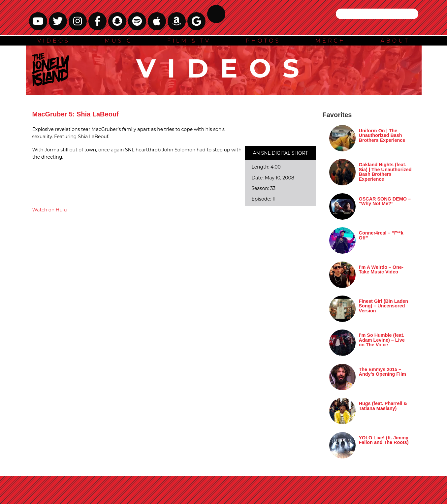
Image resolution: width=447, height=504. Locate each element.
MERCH (331, 41)
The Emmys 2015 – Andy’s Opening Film (383, 372)
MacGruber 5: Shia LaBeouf (76, 114)
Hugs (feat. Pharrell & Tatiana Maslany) (383, 406)
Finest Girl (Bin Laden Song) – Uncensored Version (384, 306)
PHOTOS (263, 41)
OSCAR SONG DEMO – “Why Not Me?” (385, 201)
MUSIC (119, 41)
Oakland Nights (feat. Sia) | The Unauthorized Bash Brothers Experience (385, 172)
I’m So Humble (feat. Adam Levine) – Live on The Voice (382, 340)
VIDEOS (54, 41)
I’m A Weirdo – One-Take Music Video (381, 269)
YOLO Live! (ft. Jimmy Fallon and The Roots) (384, 440)
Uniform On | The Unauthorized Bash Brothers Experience (382, 135)
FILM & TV (189, 41)
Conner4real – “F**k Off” (381, 235)
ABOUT (395, 41)
